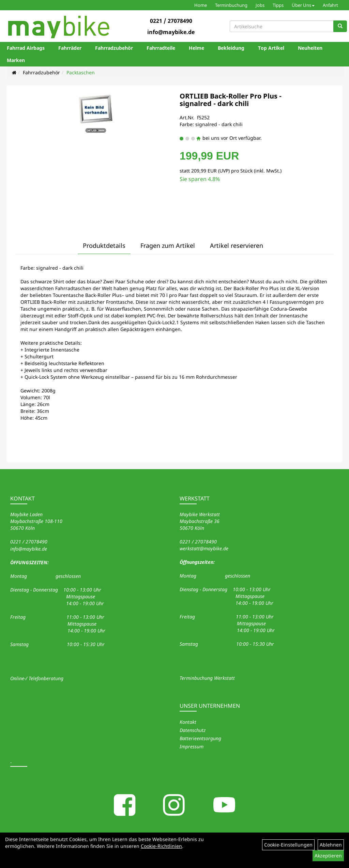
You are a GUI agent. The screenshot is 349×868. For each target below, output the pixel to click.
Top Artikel (271, 48)
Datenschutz (193, 730)
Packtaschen (81, 72)
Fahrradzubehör (114, 48)
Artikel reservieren (237, 245)
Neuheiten (310, 48)
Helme (196, 48)
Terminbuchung (231, 5)
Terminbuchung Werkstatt (207, 678)
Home (201, 5)
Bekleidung (231, 48)
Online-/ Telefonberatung (37, 678)
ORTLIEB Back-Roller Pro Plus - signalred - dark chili (231, 100)
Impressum (192, 746)
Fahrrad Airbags (26, 48)
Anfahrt (330, 5)
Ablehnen (331, 845)
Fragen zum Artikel (168, 245)
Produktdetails (104, 245)
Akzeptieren (328, 856)
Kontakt (188, 722)
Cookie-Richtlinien (161, 846)
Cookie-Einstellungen (288, 845)
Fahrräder (70, 48)
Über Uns (303, 5)
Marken (16, 60)
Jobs (260, 5)
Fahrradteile (161, 48)
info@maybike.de (171, 32)
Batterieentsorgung (200, 738)
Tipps (278, 5)
